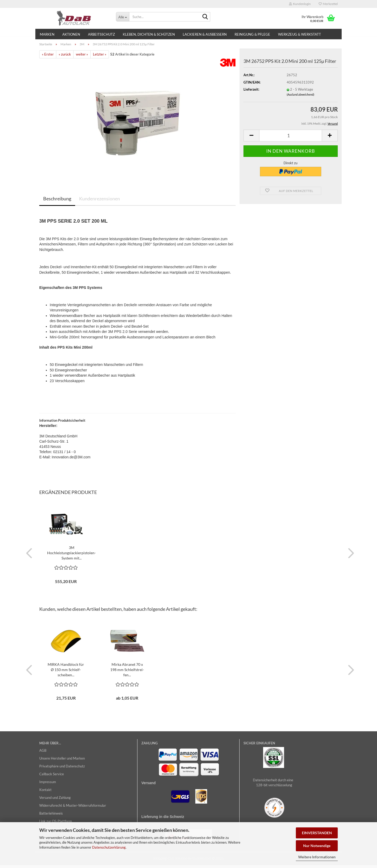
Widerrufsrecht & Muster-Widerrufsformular (73, 808)
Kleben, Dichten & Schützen (149, 34)
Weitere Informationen (317, 857)
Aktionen (71, 34)
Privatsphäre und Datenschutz (62, 769)
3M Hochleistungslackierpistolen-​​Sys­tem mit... (71, 556)
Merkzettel (328, 4)
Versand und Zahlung (55, 800)
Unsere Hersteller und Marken (62, 761)
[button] (251, 138)
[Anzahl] (291, 138)
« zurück (65, 57)
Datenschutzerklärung (109, 847)
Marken (47, 34)
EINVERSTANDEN (317, 833)
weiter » (82, 57)
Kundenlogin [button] (300, 4)
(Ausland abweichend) (300, 97)
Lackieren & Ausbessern (205, 34)
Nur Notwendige (317, 846)
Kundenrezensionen (99, 201)
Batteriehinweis (51, 816)
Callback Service (52, 777)
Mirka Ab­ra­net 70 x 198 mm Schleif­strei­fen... (127, 672)
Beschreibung (57, 201)
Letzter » (100, 57)
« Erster (48, 57)
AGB (43, 753)
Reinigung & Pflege (252, 34)
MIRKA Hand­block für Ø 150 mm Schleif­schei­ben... (66, 672)
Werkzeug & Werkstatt (300, 34)
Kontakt (45, 793)
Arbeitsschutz (101, 34)
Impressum (48, 785)
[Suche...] (123, 17)
